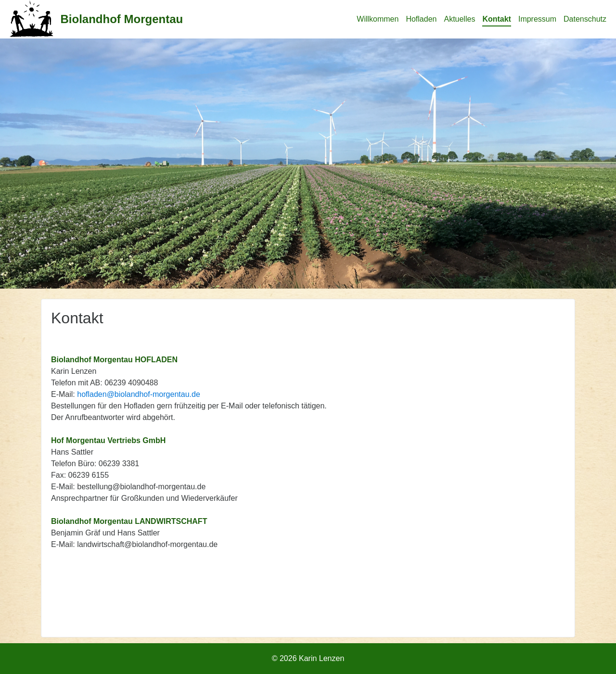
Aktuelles (459, 19)
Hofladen (421, 19)
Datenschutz (585, 19)
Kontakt (497, 19)
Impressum (537, 19)
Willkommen (378, 19)
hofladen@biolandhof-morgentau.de (139, 394)
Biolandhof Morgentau (122, 19)
